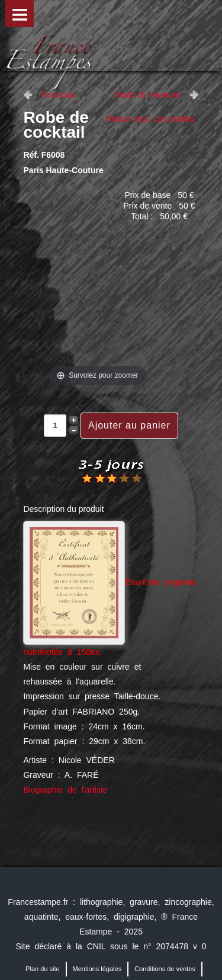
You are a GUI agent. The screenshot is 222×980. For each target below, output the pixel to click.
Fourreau (58, 95)
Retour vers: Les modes (150, 119)
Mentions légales (97, 969)
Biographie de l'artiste (65, 790)
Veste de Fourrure (148, 95)
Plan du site (42, 969)
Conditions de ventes (165, 969)
